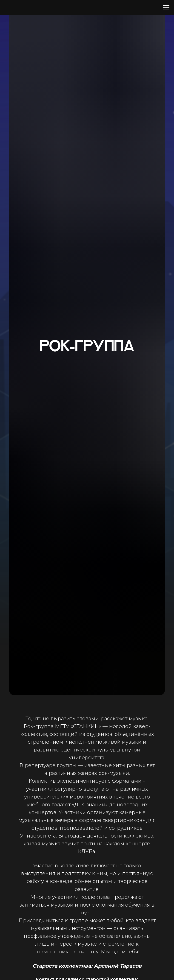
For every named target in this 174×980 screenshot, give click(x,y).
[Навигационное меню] (166, 7)
